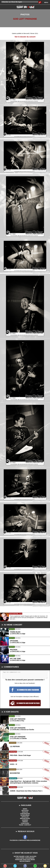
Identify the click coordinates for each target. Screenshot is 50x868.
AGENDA (25, 820)
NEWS (25, 809)
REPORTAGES (25, 818)
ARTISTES (25, 810)
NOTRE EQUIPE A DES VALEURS (25, 856)
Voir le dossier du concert (25, 37)
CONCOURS (25, 823)
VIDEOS (25, 822)
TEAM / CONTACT (25, 825)
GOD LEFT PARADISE (25, 19)
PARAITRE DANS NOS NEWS (25, 860)
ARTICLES (25, 817)
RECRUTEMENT (25, 861)
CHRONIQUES (25, 814)
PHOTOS (25, 812)
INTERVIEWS (25, 815)
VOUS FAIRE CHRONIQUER (25, 858)
